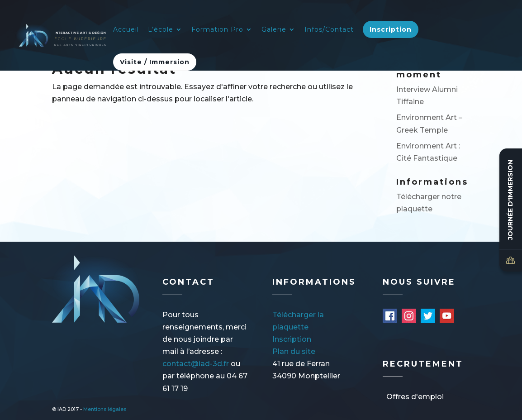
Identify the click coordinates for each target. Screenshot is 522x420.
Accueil (126, 30)
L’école (161, 30)
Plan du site (294, 351)
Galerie (274, 30)
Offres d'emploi (415, 397)
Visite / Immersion (155, 62)
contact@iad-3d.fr (196, 364)
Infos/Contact (329, 30)
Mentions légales (105, 409)
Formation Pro (217, 30)
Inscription (391, 29)
